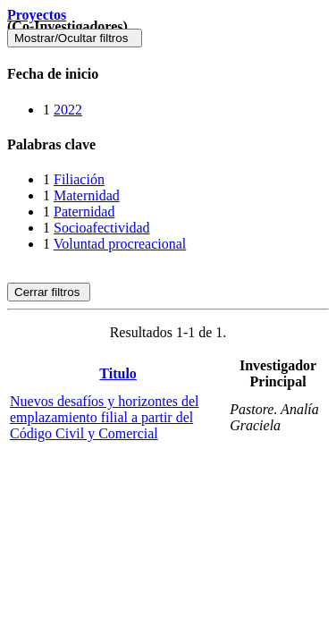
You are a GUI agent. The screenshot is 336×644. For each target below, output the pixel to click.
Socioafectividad (102, 228)
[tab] (168, 74)
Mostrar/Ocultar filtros (75, 38)
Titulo (118, 373)
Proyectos (37, 15)
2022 (68, 110)
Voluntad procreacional (120, 244)
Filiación (79, 179)
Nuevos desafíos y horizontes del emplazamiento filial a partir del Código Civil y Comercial (105, 417)
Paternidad (84, 212)
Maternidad (87, 195)
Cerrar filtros (49, 292)
